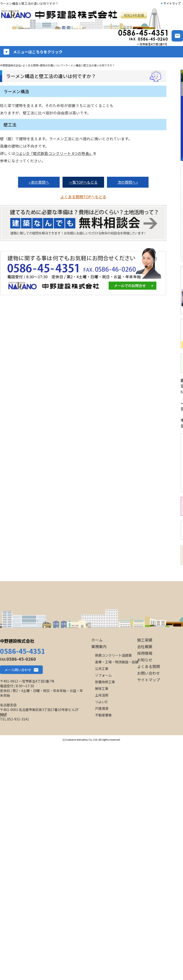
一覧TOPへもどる (83, 182)
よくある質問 (149, 666)
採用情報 (145, 653)
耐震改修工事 (105, 682)
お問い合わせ (149, 673)
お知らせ (145, 660)
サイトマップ (172, 3)
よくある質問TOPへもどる (83, 197)
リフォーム (103, 675)
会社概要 (145, 646)
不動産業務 (103, 715)
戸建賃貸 (102, 708)
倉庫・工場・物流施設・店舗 (117, 662)
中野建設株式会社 (17, 641)
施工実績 (145, 640)
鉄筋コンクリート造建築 (113, 655)
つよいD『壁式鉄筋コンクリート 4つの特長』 (54, 153)
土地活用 (102, 695)
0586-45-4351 (23, 651)
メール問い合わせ (18, 670)
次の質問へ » (128, 182)
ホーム (97, 640)
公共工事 (102, 669)
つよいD (101, 702)
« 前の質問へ (39, 182)
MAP (3, 714)
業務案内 (99, 646)
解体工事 (102, 688)
